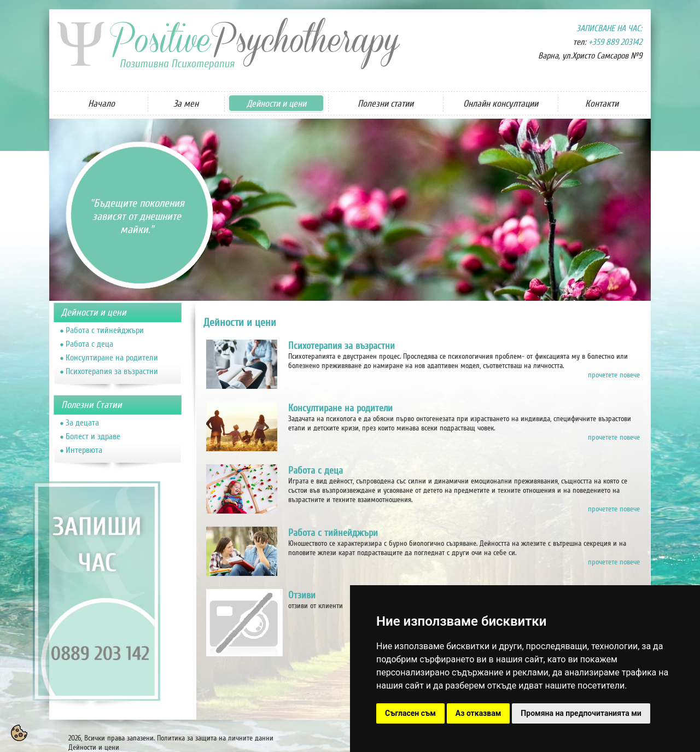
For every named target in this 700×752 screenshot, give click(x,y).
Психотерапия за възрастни (112, 371)
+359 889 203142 (615, 42)
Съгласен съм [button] (410, 713)
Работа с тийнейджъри (105, 330)
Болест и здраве (93, 436)
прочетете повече (614, 375)
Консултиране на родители (112, 358)
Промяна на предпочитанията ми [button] (581, 713)
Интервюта (84, 450)
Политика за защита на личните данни (215, 738)
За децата (82, 423)
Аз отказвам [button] (479, 713)
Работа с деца (89, 344)
